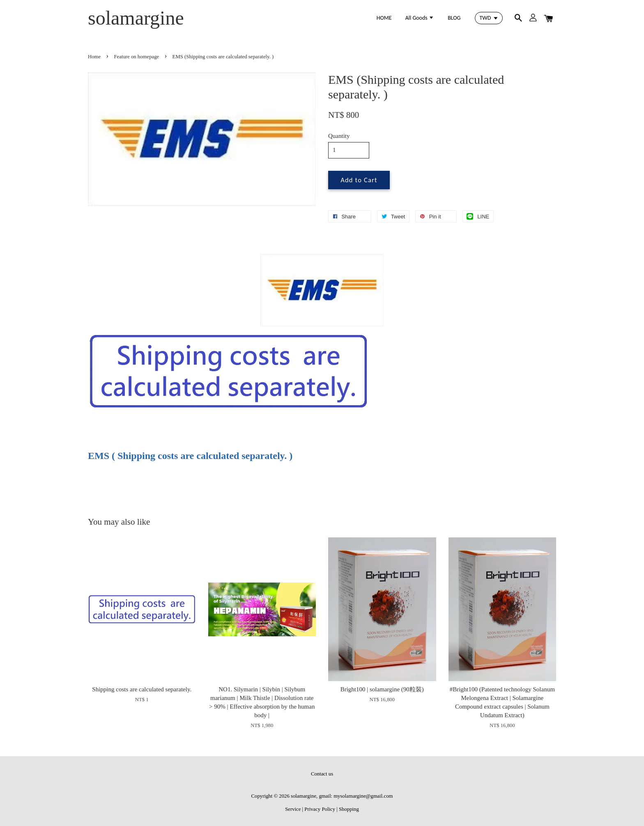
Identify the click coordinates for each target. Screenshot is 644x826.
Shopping (349, 809)
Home (94, 57)
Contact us (322, 774)
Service (293, 809)
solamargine (136, 18)
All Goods (420, 18)
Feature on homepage (137, 57)
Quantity (339, 136)
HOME (384, 18)
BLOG (454, 18)
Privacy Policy (320, 809)
